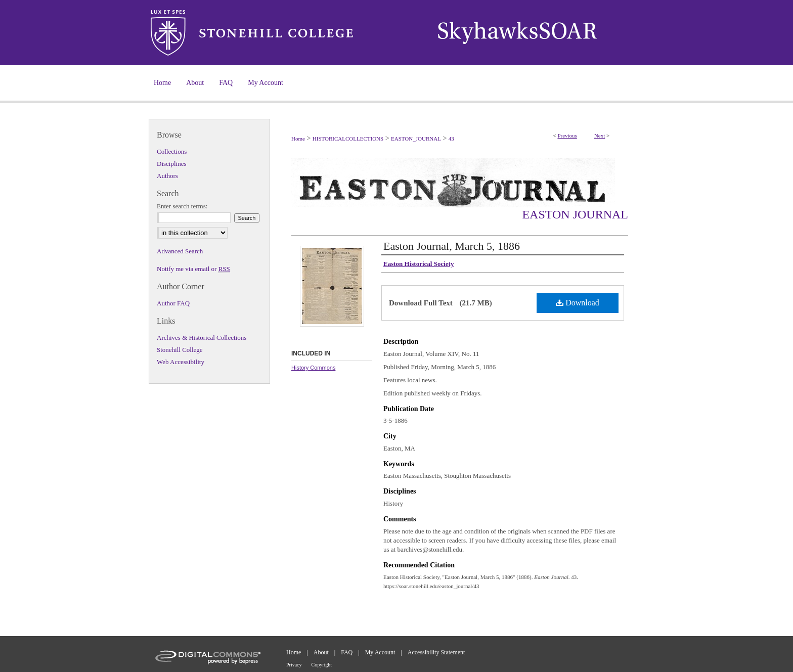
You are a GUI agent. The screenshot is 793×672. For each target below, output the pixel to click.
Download (578, 303)
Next (600, 136)
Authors (167, 176)
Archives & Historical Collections (202, 338)
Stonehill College (180, 350)
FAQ (347, 652)
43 (451, 139)
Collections (172, 151)
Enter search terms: (182, 206)
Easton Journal (575, 214)
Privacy (294, 665)
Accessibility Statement (436, 652)
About (321, 652)
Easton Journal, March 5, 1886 (452, 246)
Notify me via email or (193, 269)
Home (298, 139)
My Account (380, 652)
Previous (567, 136)
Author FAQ (173, 303)
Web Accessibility (181, 362)
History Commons (313, 368)
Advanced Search (180, 251)
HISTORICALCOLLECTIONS (348, 139)
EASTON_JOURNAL (416, 139)
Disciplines (172, 164)
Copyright (322, 665)
